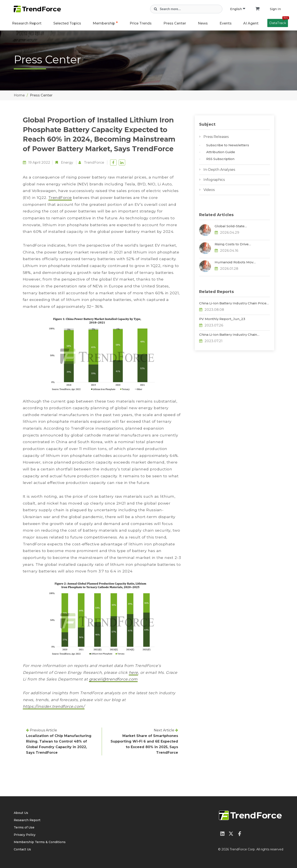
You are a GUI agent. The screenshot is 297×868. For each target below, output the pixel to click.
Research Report (27, 23)
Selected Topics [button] (67, 23)
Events (226, 23)
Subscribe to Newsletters (228, 145)
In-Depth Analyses (219, 170)
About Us (21, 813)
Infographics (214, 180)
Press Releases (216, 137)
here (133, 672)
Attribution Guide (221, 152)
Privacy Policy (25, 835)
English (238, 9)
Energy (67, 162)
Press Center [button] (175, 23)
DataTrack (279, 22)
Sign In (275, 9)
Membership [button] (104, 23)
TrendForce (94, 162)
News (203, 23)
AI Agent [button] (251, 23)
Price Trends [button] (141, 23)
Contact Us (22, 849)
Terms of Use (24, 827)
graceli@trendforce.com (113, 679)
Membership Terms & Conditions (40, 842)
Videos (209, 190)
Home (19, 95)
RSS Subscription (220, 159)
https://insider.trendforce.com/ (54, 706)
